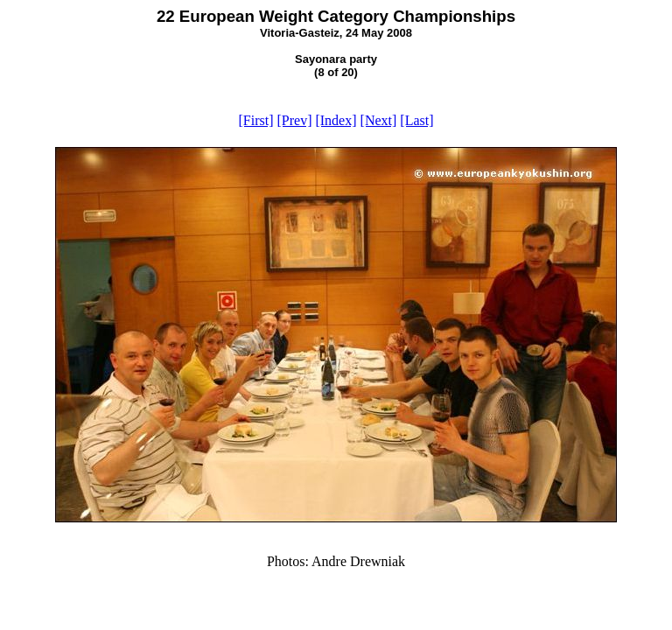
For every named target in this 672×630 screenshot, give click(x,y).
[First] (255, 120)
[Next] (379, 120)
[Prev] (294, 120)
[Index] (336, 120)
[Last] (416, 120)
